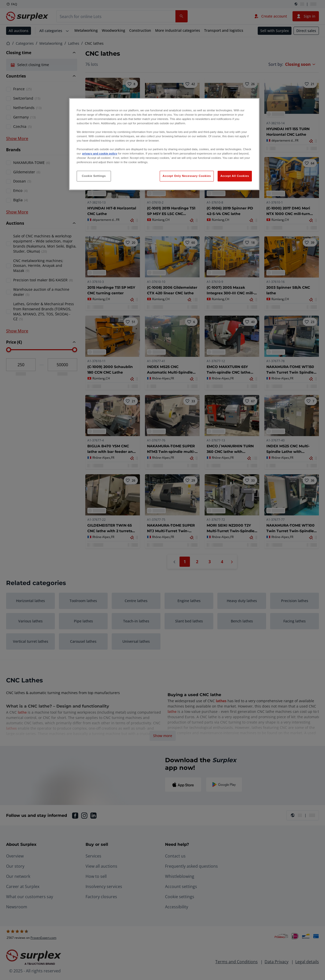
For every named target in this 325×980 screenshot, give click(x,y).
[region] (164, 144)
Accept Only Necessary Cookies (187, 176)
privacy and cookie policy (100, 154)
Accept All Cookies (235, 176)
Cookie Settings (94, 176)
